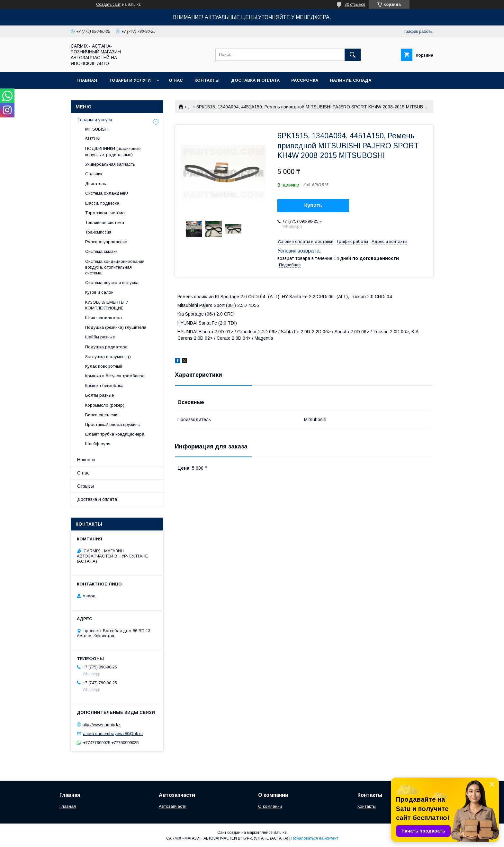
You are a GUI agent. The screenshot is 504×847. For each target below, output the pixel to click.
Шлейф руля (98, 444)
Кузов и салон (99, 292)
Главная (87, 80)
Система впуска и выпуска (112, 283)
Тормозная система (105, 213)
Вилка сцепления (102, 415)
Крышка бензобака (104, 386)
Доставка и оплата (255, 80)
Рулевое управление (106, 242)
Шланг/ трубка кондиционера (115, 434)
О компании (270, 806)
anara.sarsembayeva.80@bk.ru (113, 734)
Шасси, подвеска (102, 203)
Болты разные (99, 395)
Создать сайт (108, 5)
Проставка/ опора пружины (113, 424)
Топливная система (105, 222)
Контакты (207, 80)
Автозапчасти (173, 806)
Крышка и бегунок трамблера (115, 376)
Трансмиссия (98, 232)
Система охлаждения (107, 193)
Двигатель (96, 184)
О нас (176, 80)
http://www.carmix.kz (102, 724)
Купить (313, 205)
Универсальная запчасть (110, 164)
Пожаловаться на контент (315, 838)
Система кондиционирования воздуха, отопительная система (115, 267)
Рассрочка (305, 80)
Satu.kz (280, 833)
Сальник (94, 174)
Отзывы (85, 486)
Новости (86, 460)
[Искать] (353, 55)
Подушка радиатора (106, 347)
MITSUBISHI (97, 129)
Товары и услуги (130, 80)
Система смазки (101, 251)
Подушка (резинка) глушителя (116, 327)
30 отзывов (355, 5)
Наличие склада (351, 80)
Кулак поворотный (104, 366)
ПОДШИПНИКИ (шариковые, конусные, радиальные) (113, 151)
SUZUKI (93, 139)
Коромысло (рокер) (105, 405)
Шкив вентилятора (104, 318)
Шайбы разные (100, 337)
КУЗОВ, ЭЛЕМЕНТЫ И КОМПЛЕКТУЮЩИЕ (107, 305)
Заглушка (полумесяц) (108, 357)
